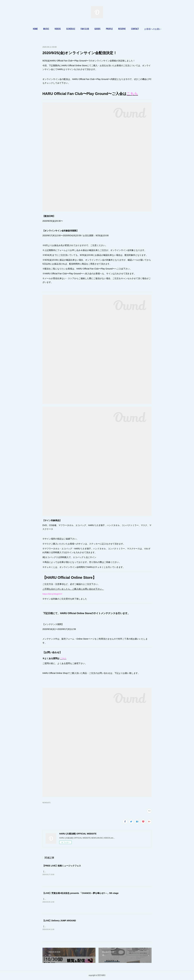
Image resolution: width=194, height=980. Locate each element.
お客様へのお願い (153, 29)
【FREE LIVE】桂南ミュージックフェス (62, 866)
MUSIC (46, 29)
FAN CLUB (85, 29)
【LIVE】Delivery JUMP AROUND (59, 921)
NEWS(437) (46, 803)
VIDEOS (58, 29)
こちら (132, 94)
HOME (35, 29)
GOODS (97, 29)
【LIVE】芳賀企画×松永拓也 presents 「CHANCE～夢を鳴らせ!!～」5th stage (80, 893)
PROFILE (109, 29)
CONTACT (135, 29)
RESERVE (122, 29)
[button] (35, 29)
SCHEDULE (71, 29)
